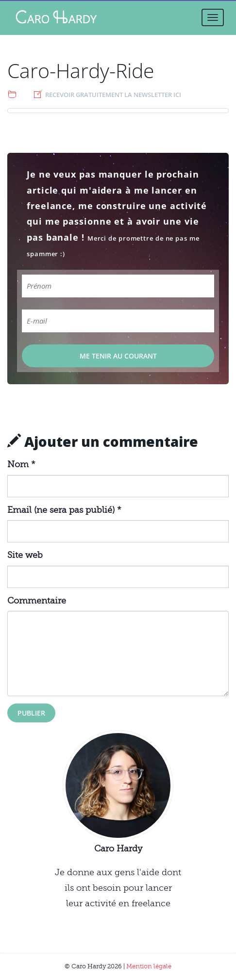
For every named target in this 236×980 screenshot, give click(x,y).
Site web (25, 555)
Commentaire (37, 601)
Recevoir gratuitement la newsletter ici (113, 95)
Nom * (21, 464)
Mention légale (149, 966)
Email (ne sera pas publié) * (64, 510)
